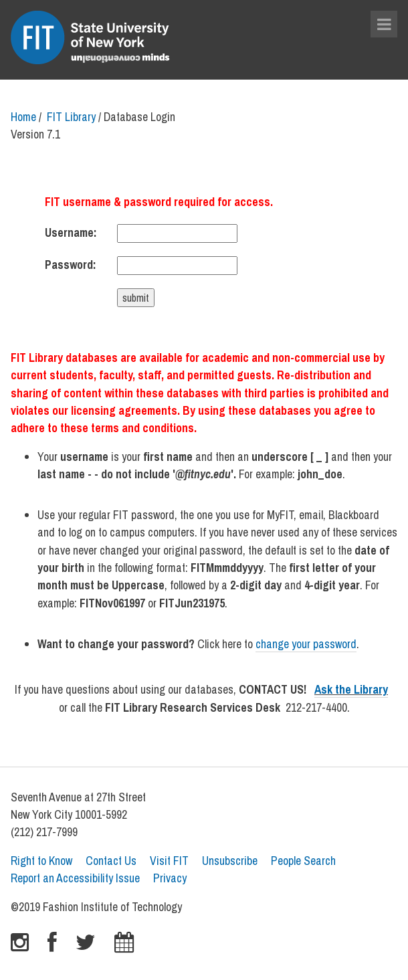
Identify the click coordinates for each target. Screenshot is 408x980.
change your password (306, 644)
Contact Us (111, 861)
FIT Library (71, 117)
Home (23, 117)
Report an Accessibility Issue (75, 878)
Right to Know (41, 861)
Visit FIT (169, 861)
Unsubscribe (230, 861)
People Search (303, 861)
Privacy (170, 878)
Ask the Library (351, 689)
